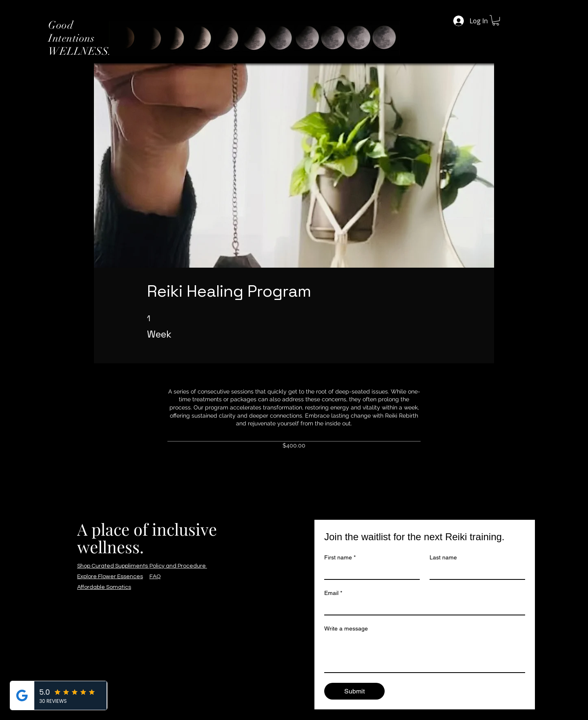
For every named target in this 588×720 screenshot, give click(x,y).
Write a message (346, 628)
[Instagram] (13, 369)
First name (340, 558)
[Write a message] (425, 654)
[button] (496, 20)
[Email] (422, 607)
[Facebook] (13, 351)
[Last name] (475, 572)
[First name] (370, 572)
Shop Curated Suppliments (113, 566)
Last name (443, 557)
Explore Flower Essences (110, 577)
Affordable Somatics (104, 587)
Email (333, 593)
